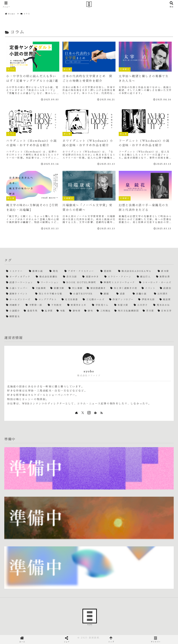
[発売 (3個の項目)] (55, 271)
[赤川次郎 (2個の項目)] (71, 277)
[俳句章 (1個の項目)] (75, 311)
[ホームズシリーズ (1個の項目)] (19, 300)
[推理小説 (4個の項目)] (37, 271)
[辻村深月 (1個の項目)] (163, 294)
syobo (89, 371)
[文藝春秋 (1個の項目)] (40, 288)
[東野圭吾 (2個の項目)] (164, 277)
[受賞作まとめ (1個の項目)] (78, 305)
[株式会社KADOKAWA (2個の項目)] (136, 271)
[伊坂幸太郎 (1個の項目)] (147, 300)
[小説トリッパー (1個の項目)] (17, 288)
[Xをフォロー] (83, 413)
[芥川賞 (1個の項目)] (148, 311)
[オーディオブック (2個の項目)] (19, 277)
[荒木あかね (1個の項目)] (163, 305)
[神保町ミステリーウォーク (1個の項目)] (118, 283)
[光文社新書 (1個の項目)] (70, 300)
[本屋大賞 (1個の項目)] (122, 305)
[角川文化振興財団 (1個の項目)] (127, 311)
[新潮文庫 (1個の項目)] (58, 288)
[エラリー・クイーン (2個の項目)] (119, 277)
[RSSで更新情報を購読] (102, 413)
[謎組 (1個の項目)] (107, 294)
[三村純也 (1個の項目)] (104, 311)
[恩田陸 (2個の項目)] (108, 271)
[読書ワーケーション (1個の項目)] (20, 283)
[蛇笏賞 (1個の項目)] (166, 300)
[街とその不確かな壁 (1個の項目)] (51, 294)
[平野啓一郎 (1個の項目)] (35, 305)
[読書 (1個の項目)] (123, 294)
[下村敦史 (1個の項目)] (56, 305)
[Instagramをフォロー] (89, 413)
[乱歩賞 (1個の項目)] (47, 311)
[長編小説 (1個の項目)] (142, 294)
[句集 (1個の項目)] (61, 311)
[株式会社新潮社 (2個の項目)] (48, 277)
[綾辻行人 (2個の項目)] (145, 277)
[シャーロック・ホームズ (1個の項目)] (156, 283)
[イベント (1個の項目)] (149, 288)
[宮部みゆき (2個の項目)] (92, 277)
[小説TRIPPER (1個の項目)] (83, 294)
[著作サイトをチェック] (76, 413)
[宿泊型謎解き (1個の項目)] (97, 288)
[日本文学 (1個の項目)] (165, 311)
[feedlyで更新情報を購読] (95, 413)
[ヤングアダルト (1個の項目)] (47, 300)
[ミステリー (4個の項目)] (16, 271)
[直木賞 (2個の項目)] (165, 271)
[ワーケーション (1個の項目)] (48, 283)
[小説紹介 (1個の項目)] (13, 311)
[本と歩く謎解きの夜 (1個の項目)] (124, 288)
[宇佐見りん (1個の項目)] (101, 305)
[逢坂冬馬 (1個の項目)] (31, 311)
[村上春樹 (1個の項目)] (76, 288)
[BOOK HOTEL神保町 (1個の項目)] (80, 283)
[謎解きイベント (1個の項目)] (19, 294)
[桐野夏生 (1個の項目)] (89, 317)
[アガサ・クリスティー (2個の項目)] (81, 271)
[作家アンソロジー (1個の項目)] (122, 300)
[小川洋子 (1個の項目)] (142, 305)
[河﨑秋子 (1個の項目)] (14, 305)
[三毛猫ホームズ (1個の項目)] (94, 300)
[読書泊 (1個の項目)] (166, 288)
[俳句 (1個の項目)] (89, 311)
